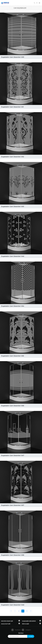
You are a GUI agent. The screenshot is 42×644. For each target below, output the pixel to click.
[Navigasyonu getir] (39, 3)
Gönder (31, 636)
